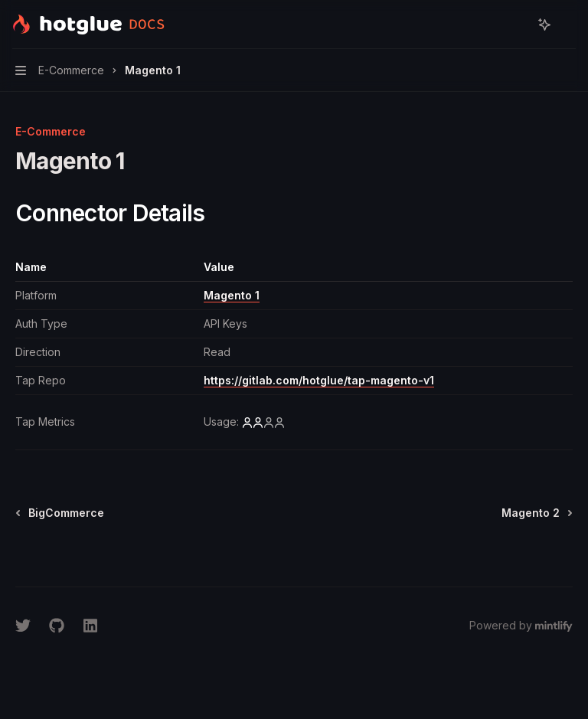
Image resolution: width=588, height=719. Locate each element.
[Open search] (516, 25)
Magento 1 (232, 295)
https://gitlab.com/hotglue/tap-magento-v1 (319, 380)
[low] (263, 422)
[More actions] (568, 25)
